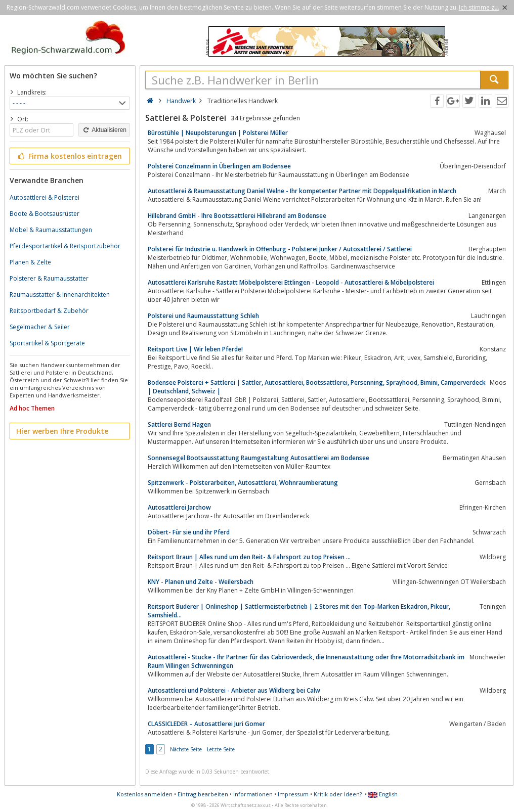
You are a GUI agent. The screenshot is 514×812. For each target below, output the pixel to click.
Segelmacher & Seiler (40, 327)
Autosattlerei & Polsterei (45, 197)
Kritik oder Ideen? (338, 794)
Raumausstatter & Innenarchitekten (60, 295)
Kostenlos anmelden (145, 794)
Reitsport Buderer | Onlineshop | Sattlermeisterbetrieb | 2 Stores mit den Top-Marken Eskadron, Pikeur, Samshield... (299, 611)
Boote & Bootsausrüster (45, 214)
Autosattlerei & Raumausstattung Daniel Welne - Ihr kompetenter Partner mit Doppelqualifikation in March (302, 191)
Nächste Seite (186, 749)
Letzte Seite (221, 749)
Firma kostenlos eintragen (69, 156)
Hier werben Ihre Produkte (62, 431)
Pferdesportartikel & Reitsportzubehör (65, 246)
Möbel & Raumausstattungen (51, 230)
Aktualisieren (104, 130)
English (383, 794)
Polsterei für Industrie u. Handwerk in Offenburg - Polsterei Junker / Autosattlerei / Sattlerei (280, 249)
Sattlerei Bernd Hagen (179, 424)
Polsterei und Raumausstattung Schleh (203, 316)
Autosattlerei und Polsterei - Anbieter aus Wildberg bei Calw (234, 690)
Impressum (293, 794)
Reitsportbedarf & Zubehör (49, 311)
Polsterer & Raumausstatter (49, 278)
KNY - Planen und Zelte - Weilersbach (201, 582)
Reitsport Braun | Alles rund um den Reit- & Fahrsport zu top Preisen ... (249, 557)
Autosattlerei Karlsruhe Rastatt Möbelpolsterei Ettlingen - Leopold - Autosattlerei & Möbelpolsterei (291, 282)
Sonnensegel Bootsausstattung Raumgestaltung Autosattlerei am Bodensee (259, 458)
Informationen (253, 794)
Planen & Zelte (30, 262)
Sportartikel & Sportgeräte (47, 343)
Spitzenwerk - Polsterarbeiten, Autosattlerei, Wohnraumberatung (243, 483)
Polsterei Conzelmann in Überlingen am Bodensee (219, 166)
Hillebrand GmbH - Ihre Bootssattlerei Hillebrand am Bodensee (237, 216)
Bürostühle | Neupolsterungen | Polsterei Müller (218, 133)
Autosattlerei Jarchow (179, 507)
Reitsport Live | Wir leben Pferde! (195, 349)
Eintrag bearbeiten (203, 794)
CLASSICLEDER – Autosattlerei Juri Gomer (206, 724)
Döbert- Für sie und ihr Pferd (189, 532)
